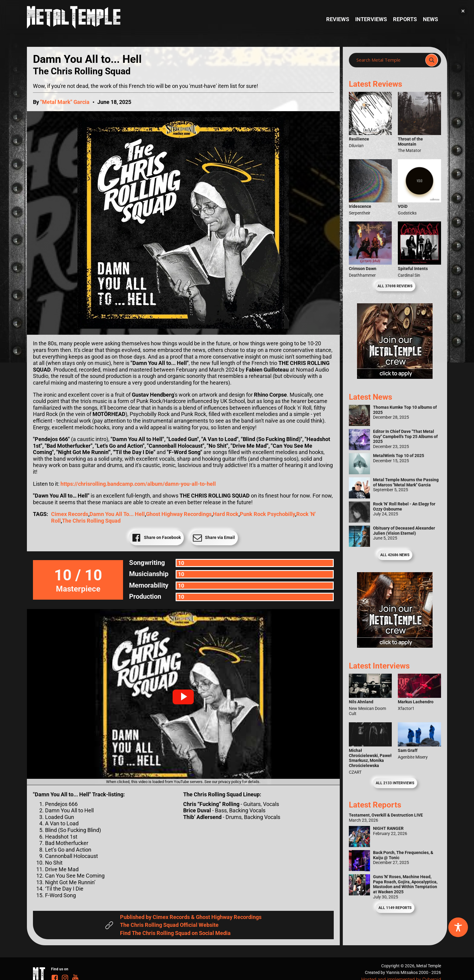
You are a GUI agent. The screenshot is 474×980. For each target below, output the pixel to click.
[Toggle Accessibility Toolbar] (458, 927)
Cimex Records (70, 514)
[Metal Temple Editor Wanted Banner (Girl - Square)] (395, 377)
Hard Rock (226, 514)
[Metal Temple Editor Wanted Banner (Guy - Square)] (395, 646)
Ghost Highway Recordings (179, 514)
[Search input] (389, 60)
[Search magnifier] (432, 60)
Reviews (338, 19)
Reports (405, 19)
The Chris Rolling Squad (91, 521)
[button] (183, 697)
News (430, 19)
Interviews (371, 19)
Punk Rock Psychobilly (267, 514)
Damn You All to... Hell (117, 514)
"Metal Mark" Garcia (65, 102)
